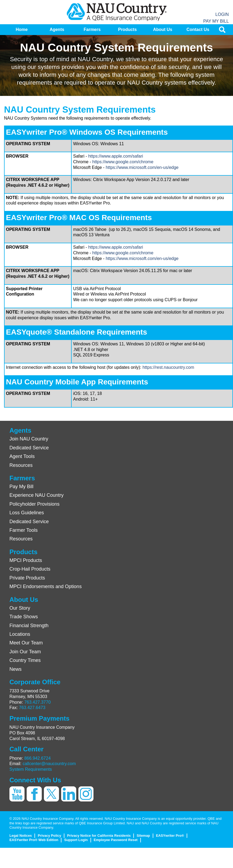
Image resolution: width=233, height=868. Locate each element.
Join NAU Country (29, 439)
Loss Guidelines (27, 513)
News (15, 669)
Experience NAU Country (36, 495)
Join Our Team (25, 652)
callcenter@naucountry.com (49, 764)
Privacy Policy (49, 836)
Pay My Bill (216, 21)
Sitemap (143, 836)
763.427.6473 (32, 708)
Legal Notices (21, 836)
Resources (21, 465)
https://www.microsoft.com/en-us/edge (142, 167)
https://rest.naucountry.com (168, 367)
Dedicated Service (29, 448)
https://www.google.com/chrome (123, 162)
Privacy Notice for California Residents (99, 836)
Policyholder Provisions (34, 504)
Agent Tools (22, 456)
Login (222, 14)
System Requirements (31, 769)
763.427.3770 (37, 702)
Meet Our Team (26, 643)
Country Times (25, 660)
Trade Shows (24, 617)
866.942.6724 (37, 758)
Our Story (20, 608)
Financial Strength (29, 626)
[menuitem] (22, 30)
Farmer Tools (24, 530)
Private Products (27, 578)
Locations (20, 634)
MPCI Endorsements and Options (46, 586)
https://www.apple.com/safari (116, 156)
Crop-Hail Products (30, 569)
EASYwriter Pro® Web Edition (34, 840)
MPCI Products (26, 560)
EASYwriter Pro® (170, 836)
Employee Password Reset (116, 840)
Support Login (76, 840)
